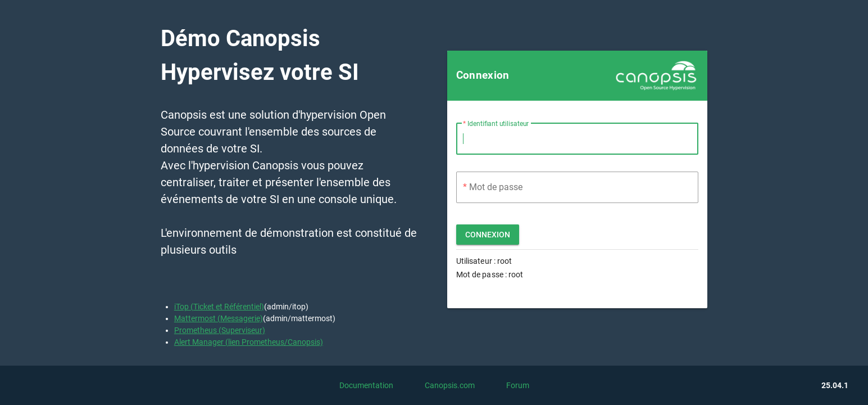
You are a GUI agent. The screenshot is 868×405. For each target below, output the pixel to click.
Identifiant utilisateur (498, 124)
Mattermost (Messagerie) (219, 318)
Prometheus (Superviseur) (220, 330)
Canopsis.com (450, 385)
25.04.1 (835, 385)
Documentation (366, 385)
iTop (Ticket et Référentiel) (219, 307)
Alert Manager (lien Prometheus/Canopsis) (249, 342)
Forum (518, 385)
